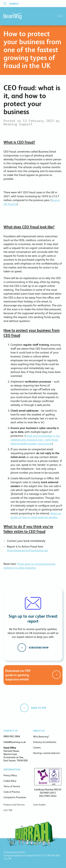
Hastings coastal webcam (47, 753)
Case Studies (39, 805)
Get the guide (56, 675)
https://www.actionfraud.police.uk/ (28, 550)
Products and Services (14, 805)
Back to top (39, 708)
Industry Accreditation (45, 742)
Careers (37, 748)
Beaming (12, 16)
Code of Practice (12, 792)
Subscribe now (39, 648)
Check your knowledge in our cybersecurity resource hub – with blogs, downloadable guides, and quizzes (35, 440)
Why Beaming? (41, 737)
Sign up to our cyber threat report (33, 619)
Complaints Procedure (15, 797)
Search (14, 4)
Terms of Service (12, 786)
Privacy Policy (10, 775)
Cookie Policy (10, 781)
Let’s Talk (8, 810)
